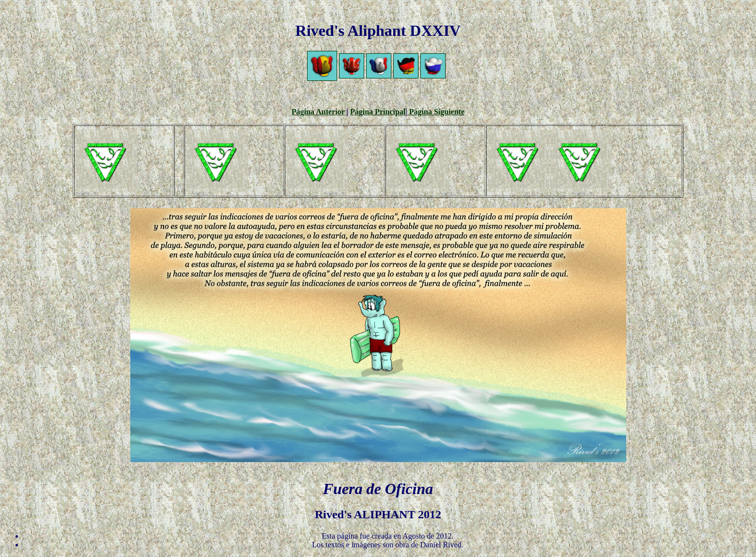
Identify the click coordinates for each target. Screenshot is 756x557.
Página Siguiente (436, 112)
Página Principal (378, 112)
